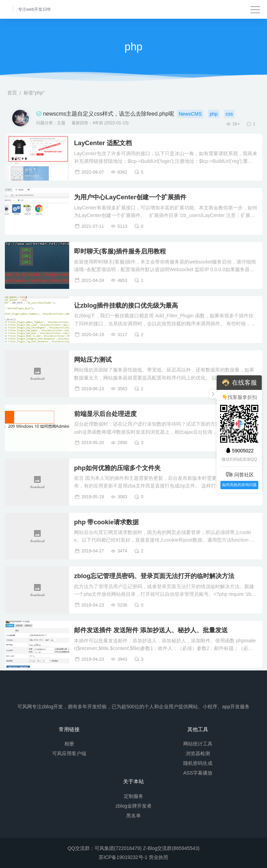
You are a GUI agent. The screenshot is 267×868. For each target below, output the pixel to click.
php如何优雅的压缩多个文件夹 (117, 468)
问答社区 (239, 474)
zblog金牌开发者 (133, 806)
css (229, 114)
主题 (61, 123)
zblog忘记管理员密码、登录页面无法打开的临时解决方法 (154, 576)
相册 (69, 744)
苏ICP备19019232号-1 (123, 857)
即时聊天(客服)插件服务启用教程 (120, 251)
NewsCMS (190, 114)
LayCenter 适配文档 (103, 143)
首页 (12, 93)
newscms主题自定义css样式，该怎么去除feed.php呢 (109, 114)
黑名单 (133, 815)
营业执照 (159, 857)
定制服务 (133, 796)
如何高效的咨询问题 (239, 485)
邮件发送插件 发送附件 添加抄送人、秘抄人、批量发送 (151, 630)
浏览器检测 (198, 753)
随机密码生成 (198, 763)
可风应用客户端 (69, 753)
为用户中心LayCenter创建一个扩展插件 (130, 197)
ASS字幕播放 (198, 773)
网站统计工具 (198, 744)
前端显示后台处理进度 (105, 414)
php (214, 114)
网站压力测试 (93, 360)
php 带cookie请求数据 (106, 522)
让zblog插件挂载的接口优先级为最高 (126, 306)
